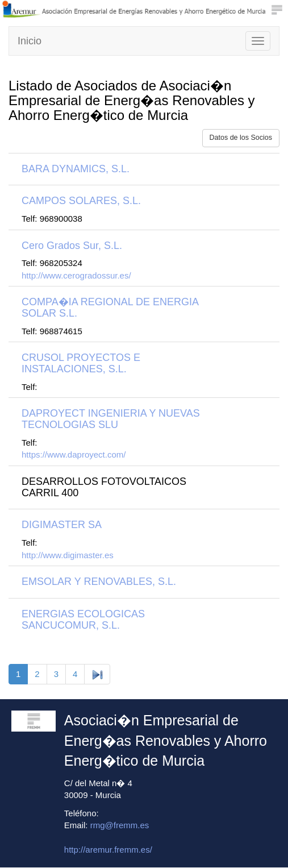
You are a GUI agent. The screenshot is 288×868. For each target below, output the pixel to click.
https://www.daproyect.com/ (74, 454)
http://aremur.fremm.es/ (108, 850)
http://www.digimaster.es (68, 555)
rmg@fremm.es (120, 825)
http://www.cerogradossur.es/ (76, 275)
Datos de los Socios (241, 138)
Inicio (30, 41)
